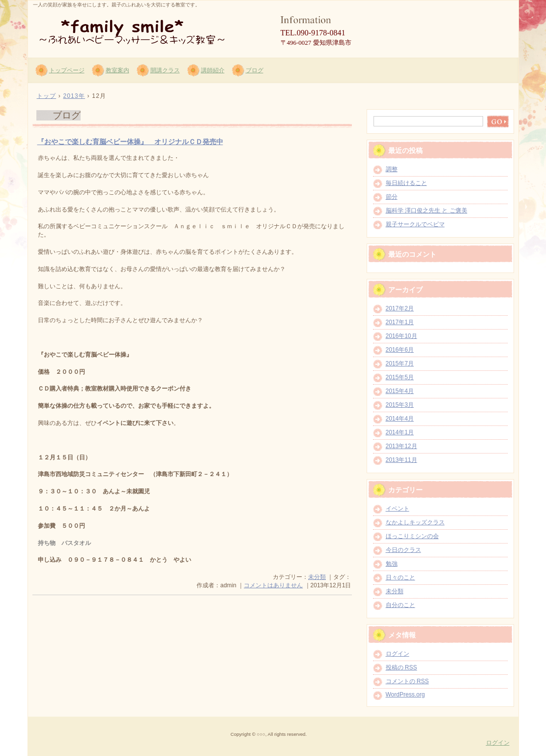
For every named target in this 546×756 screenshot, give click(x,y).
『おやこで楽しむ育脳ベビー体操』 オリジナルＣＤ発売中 (130, 142)
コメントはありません (273, 585)
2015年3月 (400, 405)
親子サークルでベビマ (415, 224)
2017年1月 (400, 322)
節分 (392, 197)
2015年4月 (400, 391)
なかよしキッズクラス (415, 522)
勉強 (392, 564)
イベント (398, 509)
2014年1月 (400, 432)
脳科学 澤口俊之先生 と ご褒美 (427, 211)
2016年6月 (400, 350)
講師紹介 (213, 70)
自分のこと (401, 605)
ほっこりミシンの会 (412, 536)
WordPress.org (405, 695)
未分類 (317, 577)
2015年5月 (400, 377)
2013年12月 (402, 446)
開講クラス (165, 70)
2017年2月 (400, 308)
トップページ (67, 70)
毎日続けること (406, 183)
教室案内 (117, 70)
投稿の (402, 667)
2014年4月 (400, 419)
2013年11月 (402, 460)
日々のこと (401, 577)
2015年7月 (400, 363)
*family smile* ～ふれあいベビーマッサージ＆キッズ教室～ (146, 30)
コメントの (407, 681)
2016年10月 (402, 336)
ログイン (398, 654)
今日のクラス (403, 550)
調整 (392, 169)
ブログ (255, 70)
